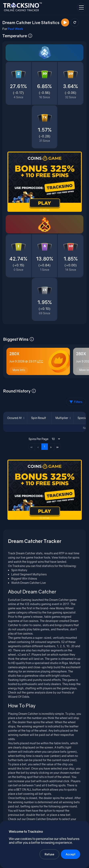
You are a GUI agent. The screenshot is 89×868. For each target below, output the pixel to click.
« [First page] (32, 447)
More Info (19, 370)
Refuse (49, 854)
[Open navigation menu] (81, 7)
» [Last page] (57, 447)
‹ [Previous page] (38, 447)
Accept (71, 854)
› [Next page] (51, 447)
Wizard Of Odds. (19, 697)
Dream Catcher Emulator (42, 819)
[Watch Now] (65, 22)
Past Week (15, 29)
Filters (76, 402)
